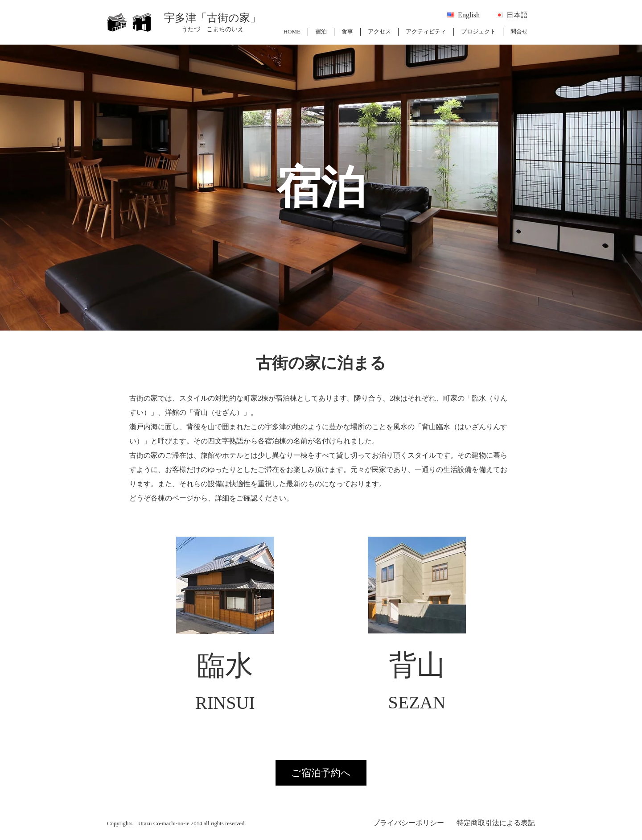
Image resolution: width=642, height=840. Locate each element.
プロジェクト (478, 31)
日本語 (517, 15)
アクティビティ (426, 31)
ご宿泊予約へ (321, 773)
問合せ (519, 31)
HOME (292, 31)
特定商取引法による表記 (496, 823)
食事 (347, 31)
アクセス (379, 31)
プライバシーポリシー (408, 823)
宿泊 (321, 31)
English (469, 15)
